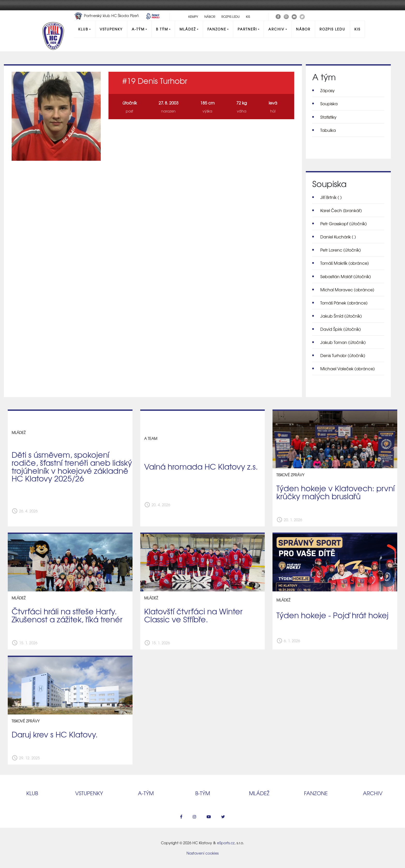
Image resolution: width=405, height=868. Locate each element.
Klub (83, 29)
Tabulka (328, 130)
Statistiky (328, 117)
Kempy (193, 17)
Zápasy (328, 90)
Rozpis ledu (231, 17)
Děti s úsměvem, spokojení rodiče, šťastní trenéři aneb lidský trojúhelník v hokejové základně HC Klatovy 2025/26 (72, 466)
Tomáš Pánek (344, 303)
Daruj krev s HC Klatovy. (55, 734)
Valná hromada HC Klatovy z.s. (201, 466)
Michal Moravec (347, 290)
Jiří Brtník (331, 197)
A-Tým (138, 29)
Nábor (210, 17)
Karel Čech (341, 210)
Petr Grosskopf (344, 223)
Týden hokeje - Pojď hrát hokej (332, 615)
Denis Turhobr (343, 355)
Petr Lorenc (341, 250)
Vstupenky (111, 29)
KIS (248, 17)
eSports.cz (226, 843)
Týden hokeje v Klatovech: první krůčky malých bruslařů (336, 492)
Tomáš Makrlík (345, 263)
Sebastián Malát (346, 276)
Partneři (247, 29)
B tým (162, 29)
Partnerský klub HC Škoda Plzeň (107, 15)
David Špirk (341, 329)
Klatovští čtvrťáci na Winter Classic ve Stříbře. (193, 615)
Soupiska (329, 103)
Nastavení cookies (202, 853)
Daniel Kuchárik (338, 237)
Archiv (276, 29)
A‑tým (146, 793)
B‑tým (203, 793)
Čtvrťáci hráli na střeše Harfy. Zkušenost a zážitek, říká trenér (67, 615)
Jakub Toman (343, 342)
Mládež (188, 29)
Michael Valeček (348, 368)
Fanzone (217, 29)
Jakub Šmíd (341, 316)
